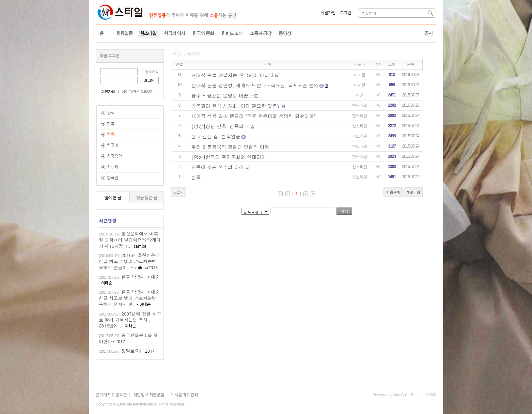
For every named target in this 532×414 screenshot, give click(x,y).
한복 (111, 124)
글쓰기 (178, 192)
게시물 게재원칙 (184, 394)
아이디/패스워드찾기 (138, 91)
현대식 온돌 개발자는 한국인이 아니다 (233, 75)
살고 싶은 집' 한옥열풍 (216, 136)
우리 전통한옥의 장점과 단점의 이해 (230, 147)
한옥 (111, 135)
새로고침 (413, 192)
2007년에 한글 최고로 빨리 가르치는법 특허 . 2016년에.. (130, 320)
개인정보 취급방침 (149, 394)
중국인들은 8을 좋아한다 (128, 338)
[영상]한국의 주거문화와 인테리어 (229, 157)
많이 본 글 (113, 198)
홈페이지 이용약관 (111, 394)
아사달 (359, 74)
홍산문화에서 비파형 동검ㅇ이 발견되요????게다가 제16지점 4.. (130, 240)
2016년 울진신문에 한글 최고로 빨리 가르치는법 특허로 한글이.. (129, 261)
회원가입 (328, 13)
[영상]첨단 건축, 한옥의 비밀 (223, 126)
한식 (111, 113)
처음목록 (393, 192)
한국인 (113, 178)
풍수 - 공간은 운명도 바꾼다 (222, 95)
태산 (360, 95)
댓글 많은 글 (147, 198)
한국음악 (114, 156)
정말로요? (131, 351)
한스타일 (360, 105)
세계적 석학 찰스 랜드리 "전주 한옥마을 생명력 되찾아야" (254, 116)
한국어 (113, 145)
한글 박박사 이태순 (140, 277)
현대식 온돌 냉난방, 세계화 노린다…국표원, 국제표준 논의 (255, 85)
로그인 (346, 13)
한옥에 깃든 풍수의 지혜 (218, 167)
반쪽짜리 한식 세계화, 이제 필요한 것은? (236, 106)
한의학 (113, 167)
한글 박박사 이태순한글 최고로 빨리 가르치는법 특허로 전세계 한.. (129, 298)
